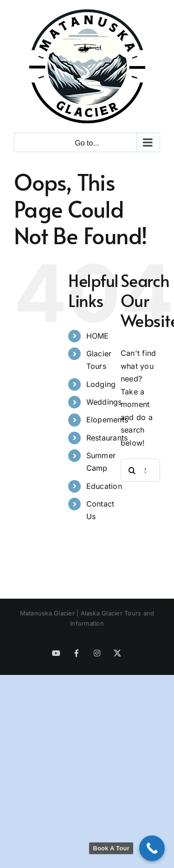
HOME (98, 336)
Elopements (107, 420)
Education (104, 486)
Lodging (101, 384)
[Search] (132, 470)
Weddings (104, 402)
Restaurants (107, 438)
